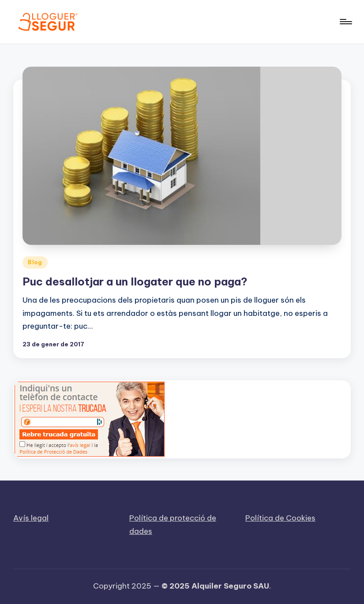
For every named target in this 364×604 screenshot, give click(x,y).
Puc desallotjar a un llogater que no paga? (135, 281)
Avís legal (31, 518)
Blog (35, 262)
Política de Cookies (280, 518)
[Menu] (345, 22)
